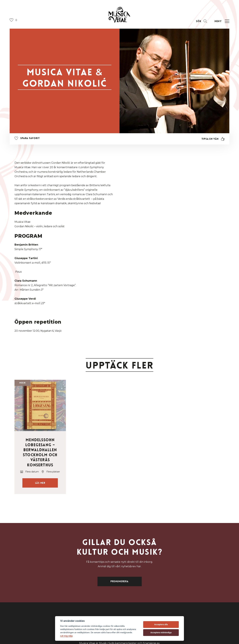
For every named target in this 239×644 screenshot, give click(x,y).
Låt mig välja (66, 636)
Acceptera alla (161, 624)
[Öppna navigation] (221, 21)
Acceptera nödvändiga (161, 632)
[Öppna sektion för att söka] (202, 21)
